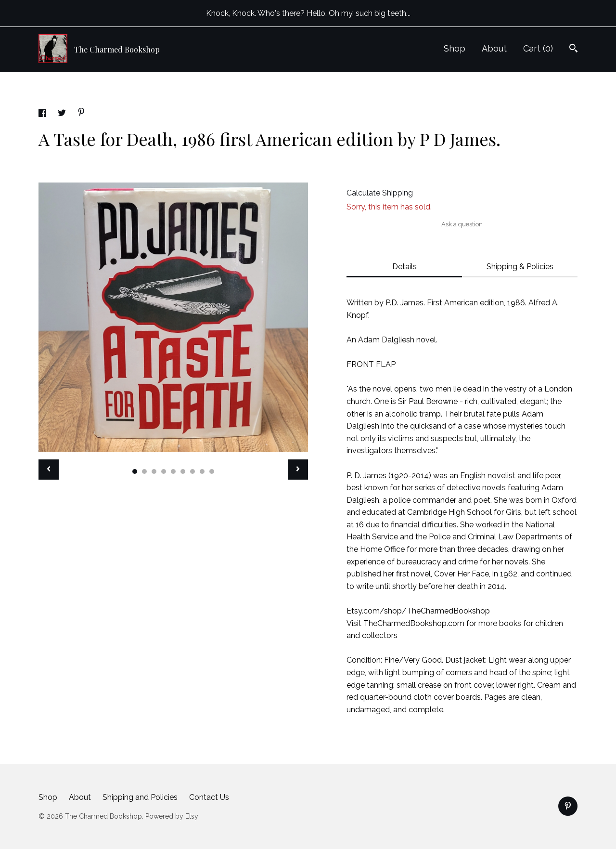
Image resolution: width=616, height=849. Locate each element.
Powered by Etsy (172, 816)
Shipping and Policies (140, 797)
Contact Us (209, 797)
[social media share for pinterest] (81, 113)
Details (404, 267)
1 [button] (135, 471)
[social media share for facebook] (43, 114)
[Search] (573, 49)
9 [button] (212, 471)
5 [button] (173, 471)
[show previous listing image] (49, 470)
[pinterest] (568, 806)
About (494, 48)
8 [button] (202, 471)
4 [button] (164, 471)
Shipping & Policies (520, 267)
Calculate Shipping (380, 193)
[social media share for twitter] (63, 114)
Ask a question (462, 224)
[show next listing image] (298, 470)
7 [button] (192, 471)
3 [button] (154, 471)
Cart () (538, 48)
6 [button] (183, 471)
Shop (455, 48)
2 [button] (144, 471)
